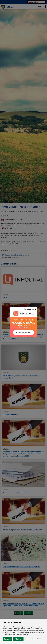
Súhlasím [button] (7, 639)
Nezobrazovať (30, 309)
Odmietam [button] (18, 639)
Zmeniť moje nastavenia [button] (34, 639)
